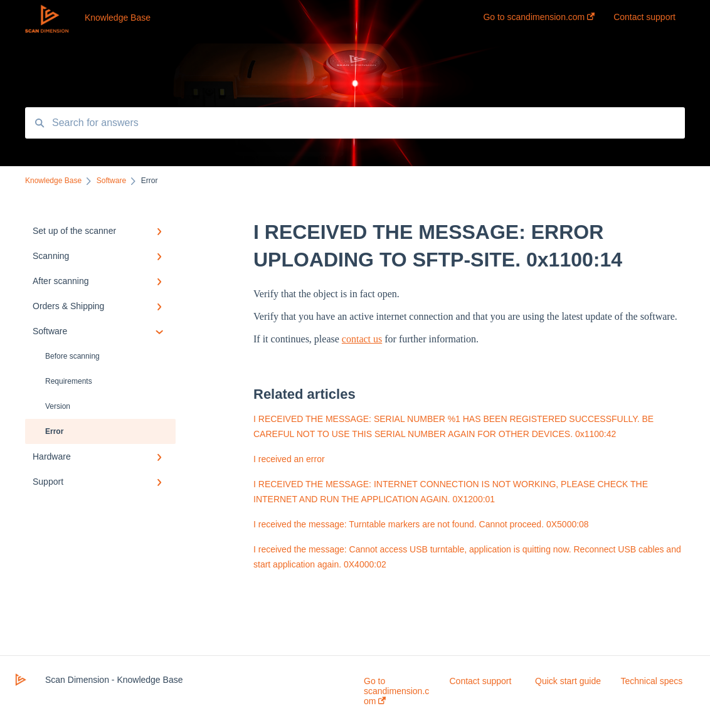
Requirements (69, 381)
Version (58, 406)
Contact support (481, 681)
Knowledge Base (118, 18)
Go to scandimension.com (396, 691)
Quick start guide (568, 681)
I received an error (289, 459)
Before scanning (72, 356)
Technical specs (652, 681)
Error (54, 431)
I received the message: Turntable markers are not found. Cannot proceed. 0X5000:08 (421, 524)
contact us (362, 339)
